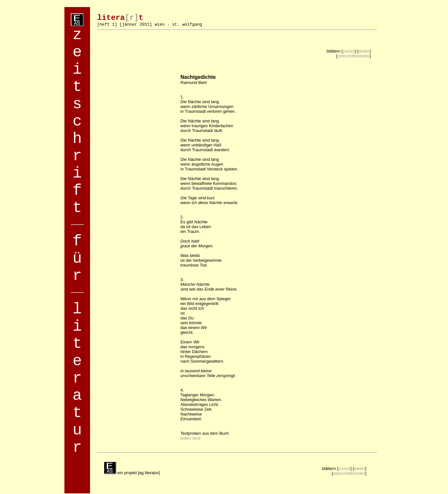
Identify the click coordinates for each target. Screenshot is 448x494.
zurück (349, 51)
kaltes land (190, 438)
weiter (364, 51)
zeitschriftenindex (353, 56)
